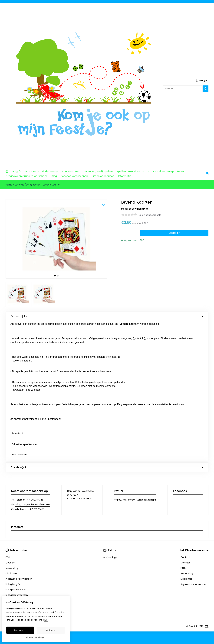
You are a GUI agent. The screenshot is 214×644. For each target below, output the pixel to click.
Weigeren (51, 630)
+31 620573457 (36, 370)
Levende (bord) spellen (98, 171)
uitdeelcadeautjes (103, 176)
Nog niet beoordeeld (150, 215)
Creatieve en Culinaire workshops (26, 176)
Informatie (125, 176)
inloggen (202, 80)
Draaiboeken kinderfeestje (41, 171)
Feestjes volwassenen (74, 176)
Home (9, 185)
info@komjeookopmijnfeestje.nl (33, 365)
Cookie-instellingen (36, 637)
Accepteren (20, 630)
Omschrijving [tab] (107, 316)
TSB (207, 487)
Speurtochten (71, 171)
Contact (185, 418)
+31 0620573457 (36, 360)
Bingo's (17, 171)
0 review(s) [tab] (107, 328)
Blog (54, 176)
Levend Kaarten (52, 185)
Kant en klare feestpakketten (167, 171)
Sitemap (185, 423)
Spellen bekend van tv (130, 171)
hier (46, 620)
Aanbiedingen (111, 418)
